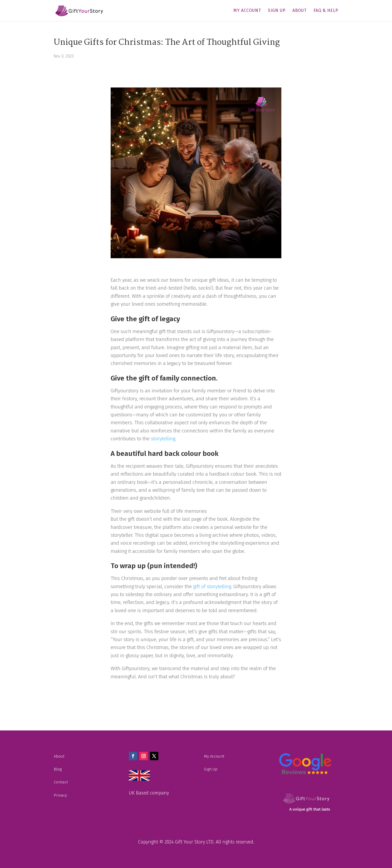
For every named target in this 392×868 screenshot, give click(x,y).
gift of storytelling (212, 586)
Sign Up (277, 11)
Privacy (60, 795)
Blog (58, 769)
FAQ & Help (326, 11)
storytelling (163, 439)
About (300, 11)
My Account (247, 11)
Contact (61, 782)
